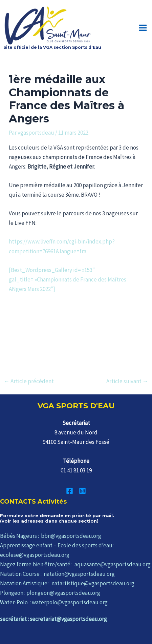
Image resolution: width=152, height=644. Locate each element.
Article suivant (127, 381)
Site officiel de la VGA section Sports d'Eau (52, 47)
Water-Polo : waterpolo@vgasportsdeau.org (54, 602)
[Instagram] (82, 491)
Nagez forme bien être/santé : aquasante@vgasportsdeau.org (75, 564)
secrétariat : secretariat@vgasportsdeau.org (53, 619)
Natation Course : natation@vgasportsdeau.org (57, 574)
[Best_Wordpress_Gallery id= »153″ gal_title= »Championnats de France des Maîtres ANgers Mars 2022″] (68, 279)
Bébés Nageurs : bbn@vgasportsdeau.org (51, 536)
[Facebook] (70, 491)
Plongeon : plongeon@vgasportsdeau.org (50, 593)
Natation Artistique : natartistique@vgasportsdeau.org (67, 583)
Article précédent (29, 381)
